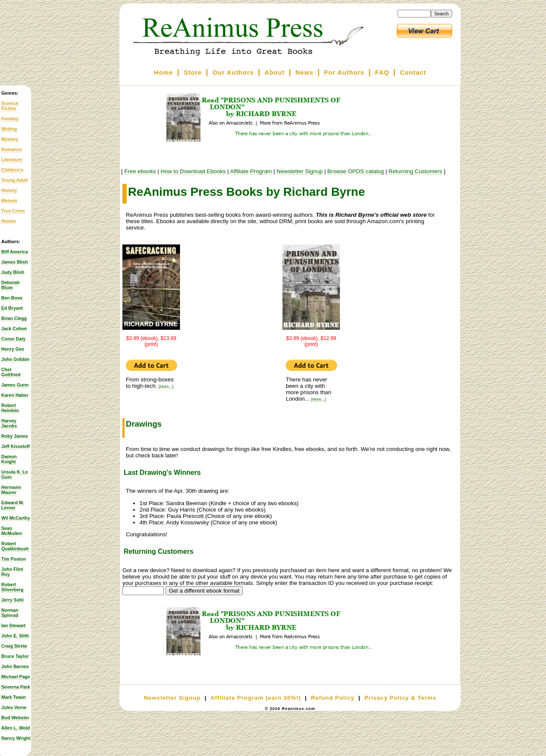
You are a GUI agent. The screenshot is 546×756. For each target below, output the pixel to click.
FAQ (382, 73)
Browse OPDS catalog (356, 171)
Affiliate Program (251, 171)
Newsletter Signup (299, 171)
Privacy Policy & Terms (400, 698)
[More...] (166, 387)
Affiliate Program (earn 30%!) (256, 698)
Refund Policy (333, 698)
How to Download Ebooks (193, 171)
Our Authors (233, 73)
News (305, 73)
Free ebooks (140, 171)
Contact (413, 73)
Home (164, 73)
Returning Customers (415, 171)
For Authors (344, 73)
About (274, 73)
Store (193, 73)
